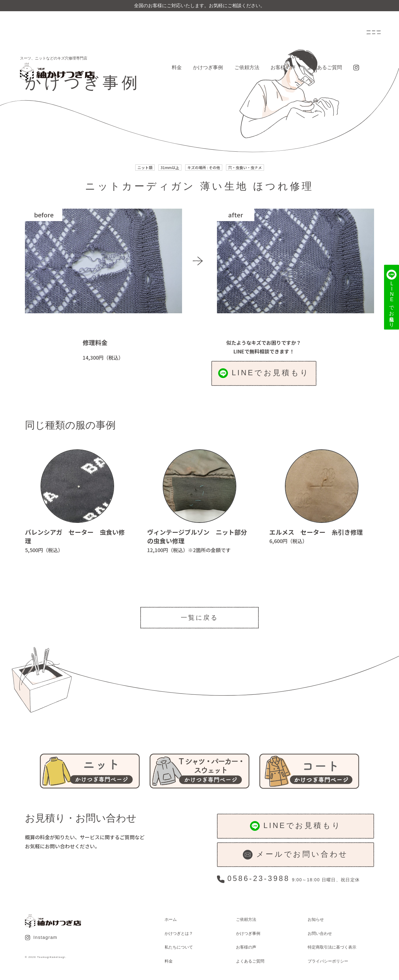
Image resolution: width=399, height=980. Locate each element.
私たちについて (179, 947)
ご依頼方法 (247, 67)
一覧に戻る (199, 618)
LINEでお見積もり (264, 373)
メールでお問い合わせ (296, 855)
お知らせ (316, 919)
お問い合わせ (320, 933)
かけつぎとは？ (179, 933)
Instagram (41, 938)
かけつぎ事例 (208, 67)
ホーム (171, 919)
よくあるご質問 (324, 67)
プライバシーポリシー (328, 961)
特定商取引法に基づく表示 (332, 947)
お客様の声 (283, 67)
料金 (177, 67)
